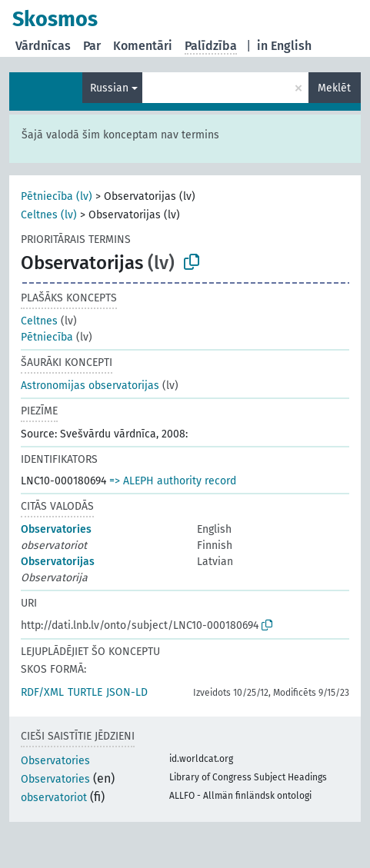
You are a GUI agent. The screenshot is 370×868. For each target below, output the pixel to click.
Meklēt (334, 88)
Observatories (56, 529)
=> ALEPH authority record (173, 481)
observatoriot (54, 798)
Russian (109, 88)
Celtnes (39, 321)
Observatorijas (58, 562)
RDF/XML (42, 692)
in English (284, 46)
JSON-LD (127, 692)
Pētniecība (47, 337)
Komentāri (143, 46)
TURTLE (85, 692)
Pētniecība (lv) (57, 196)
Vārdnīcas (43, 46)
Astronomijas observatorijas (90, 386)
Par (92, 46)
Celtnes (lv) (49, 215)
